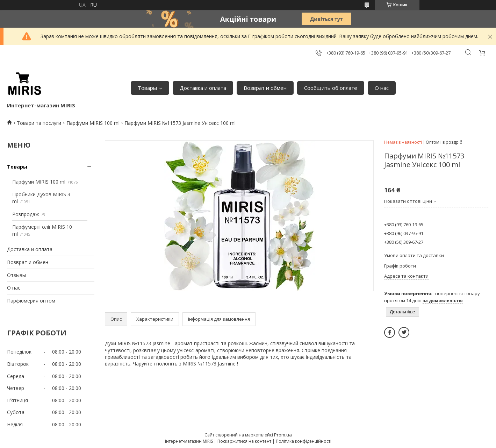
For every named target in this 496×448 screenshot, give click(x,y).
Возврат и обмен (265, 88)
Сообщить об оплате (331, 88)
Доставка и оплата (203, 88)
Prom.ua (283, 435)
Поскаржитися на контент (244, 441)
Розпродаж (26, 214)
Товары (147, 88)
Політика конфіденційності (304, 441)
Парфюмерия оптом (31, 301)
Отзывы (16, 275)
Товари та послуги (39, 123)
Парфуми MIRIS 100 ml (93, 123)
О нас (382, 88)
